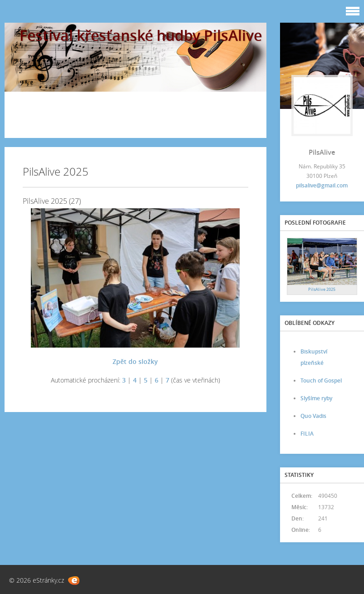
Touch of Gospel (321, 380)
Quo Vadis (313, 416)
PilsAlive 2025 (322, 289)
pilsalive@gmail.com (322, 185)
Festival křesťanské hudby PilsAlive (141, 35)
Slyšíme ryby (316, 398)
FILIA (307, 434)
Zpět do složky (135, 361)
